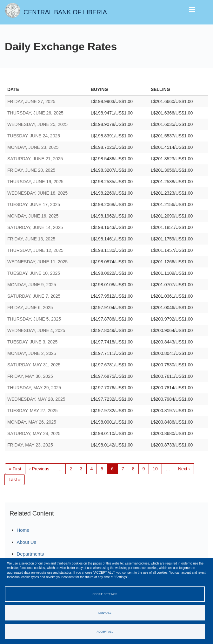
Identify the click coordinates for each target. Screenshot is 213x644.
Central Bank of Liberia (65, 12)
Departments (30, 554)
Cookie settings (105, 594)
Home (23, 530)
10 (157, 468)
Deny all (105, 613)
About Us (27, 542)
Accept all (105, 632)
